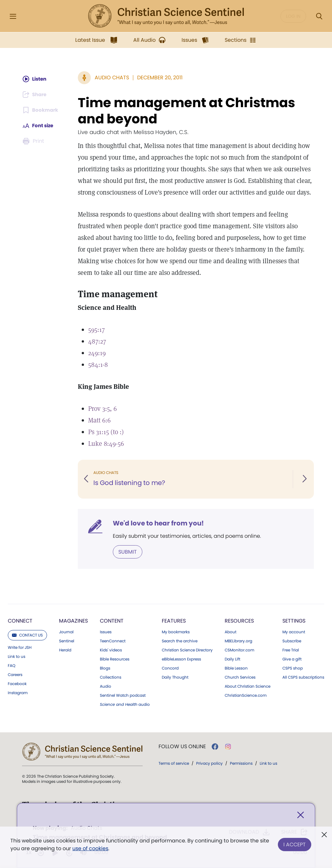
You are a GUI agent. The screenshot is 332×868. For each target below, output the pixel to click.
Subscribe (292, 641)
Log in (293, 16)
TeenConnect (113, 641)
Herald (65, 650)
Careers (15, 674)
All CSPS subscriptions (303, 677)
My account (294, 632)
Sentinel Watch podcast (123, 695)
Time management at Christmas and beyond (187, 111)
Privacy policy (209, 763)
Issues (106, 632)
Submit (128, 552)
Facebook (17, 683)
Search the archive (180, 641)
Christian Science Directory (187, 650)
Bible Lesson (236, 668)
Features (174, 620)
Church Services (240, 677)
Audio (106, 686)
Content (112, 620)
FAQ (12, 665)
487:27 (98, 341)
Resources (239, 620)
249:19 (98, 353)
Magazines (73, 620)
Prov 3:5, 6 (103, 409)
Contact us (27, 635)
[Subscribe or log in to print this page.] (34, 141)
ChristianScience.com (246, 695)
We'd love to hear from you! (159, 523)
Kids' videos (111, 650)
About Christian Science (248, 686)
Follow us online (182, 746)
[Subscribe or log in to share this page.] (36, 95)
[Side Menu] (13, 16)
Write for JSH (20, 647)
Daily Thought (175, 677)
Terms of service (174, 763)
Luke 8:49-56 (107, 444)
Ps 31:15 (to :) (107, 432)
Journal (66, 632)
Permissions (241, 763)
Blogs (105, 668)
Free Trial (291, 650)
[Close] (301, 816)
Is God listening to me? (130, 483)
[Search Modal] (319, 16)
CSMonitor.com (239, 650)
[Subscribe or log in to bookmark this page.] (41, 110)
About (231, 632)
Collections (111, 677)
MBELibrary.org (238, 641)
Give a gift (292, 659)
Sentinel (67, 641)
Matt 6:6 (100, 420)
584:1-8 (99, 365)
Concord (170, 668)
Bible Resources (115, 659)
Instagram (18, 693)
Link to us (17, 656)
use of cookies (90, 848)
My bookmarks (176, 632)
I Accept (295, 843)
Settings (294, 620)
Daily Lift (232, 659)
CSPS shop (293, 668)
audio (125, 704)
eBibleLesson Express (181, 659)
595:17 (97, 330)
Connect (20, 620)
